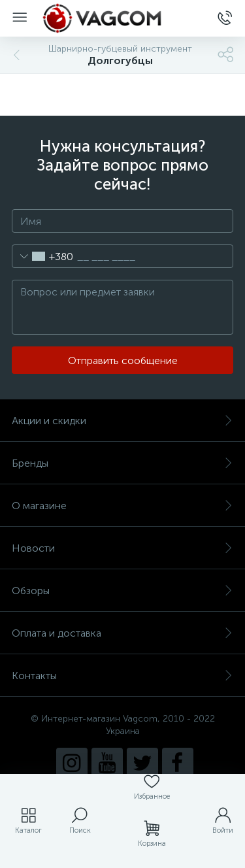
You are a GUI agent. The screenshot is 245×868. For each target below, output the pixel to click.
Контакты (122, 676)
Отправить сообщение (123, 360)
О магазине (122, 506)
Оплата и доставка (122, 633)
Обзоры (122, 591)
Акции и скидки (122, 421)
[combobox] (43, 256)
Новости (122, 548)
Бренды (122, 463)
